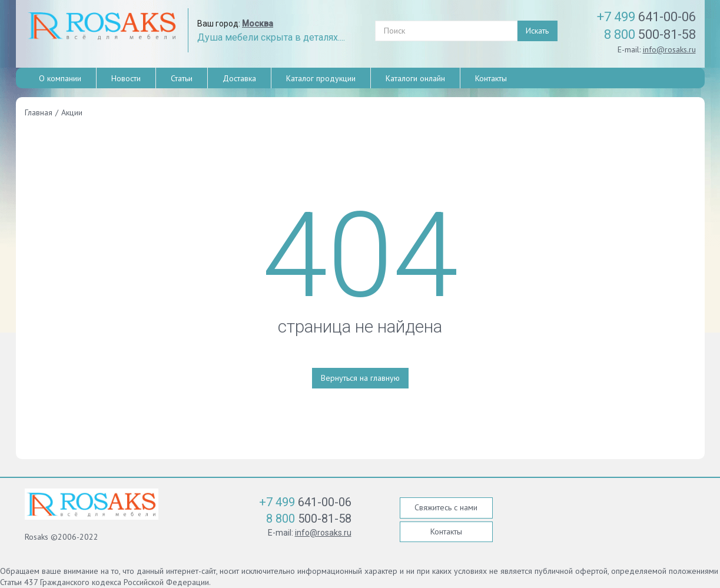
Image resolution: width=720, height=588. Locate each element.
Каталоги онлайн (415, 78)
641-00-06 (646, 17)
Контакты (491, 78)
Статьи (182, 78)
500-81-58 (650, 34)
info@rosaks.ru (669, 49)
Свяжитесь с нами (446, 507)
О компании (60, 78)
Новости (126, 78)
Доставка (239, 78)
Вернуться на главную (360, 378)
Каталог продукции (321, 78)
